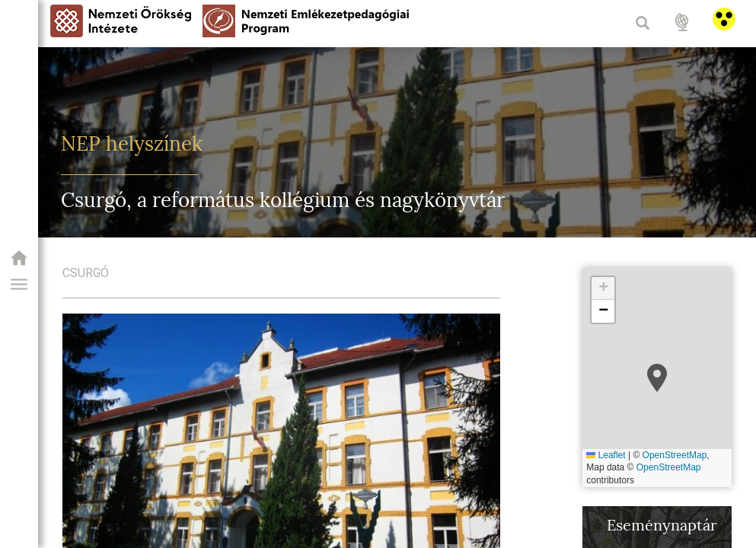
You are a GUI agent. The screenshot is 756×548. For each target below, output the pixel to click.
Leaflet (606, 455)
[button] (19, 285)
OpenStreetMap (675, 455)
